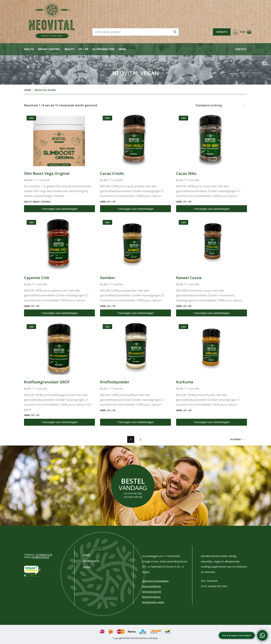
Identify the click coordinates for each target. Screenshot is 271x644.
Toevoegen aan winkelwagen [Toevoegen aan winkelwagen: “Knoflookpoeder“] (135, 422)
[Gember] (135, 244)
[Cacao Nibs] (212, 140)
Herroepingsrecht (152, 592)
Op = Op (111, 202)
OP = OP (83, 49)
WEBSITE (222, 32)
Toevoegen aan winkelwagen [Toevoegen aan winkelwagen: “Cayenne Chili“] (59, 313)
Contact (241, 49)
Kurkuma (185, 382)
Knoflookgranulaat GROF (47, 382)
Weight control (49, 49)
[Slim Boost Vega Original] (59, 140)
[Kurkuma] (212, 348)
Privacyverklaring (151, 586)
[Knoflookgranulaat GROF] (59, 348)
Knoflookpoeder (115, 382)
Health (29, 49)
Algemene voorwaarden (155, 581)
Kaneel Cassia (189, 278)
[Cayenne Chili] (59, 244)
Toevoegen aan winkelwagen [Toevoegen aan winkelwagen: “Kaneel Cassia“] (212, 313)
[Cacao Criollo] (135, 140)
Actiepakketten (103, 49)
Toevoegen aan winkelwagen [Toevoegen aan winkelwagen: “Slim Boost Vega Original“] (59, 209)
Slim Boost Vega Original (47, 173)
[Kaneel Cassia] (212, 244)
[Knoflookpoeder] (135, 348)
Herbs (122, 49)
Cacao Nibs (186, 173)
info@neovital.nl (40, 557)
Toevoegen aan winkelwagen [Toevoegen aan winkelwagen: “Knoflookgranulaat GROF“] (59, 422)
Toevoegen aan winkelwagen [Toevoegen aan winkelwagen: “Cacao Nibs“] (212, 209)
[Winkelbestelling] (220, 105)
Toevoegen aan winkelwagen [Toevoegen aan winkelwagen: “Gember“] (135, 313)
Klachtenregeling (151, 597)
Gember (108, 278)
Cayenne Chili (37, 278)
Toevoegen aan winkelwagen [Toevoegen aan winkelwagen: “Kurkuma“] (212, 422)
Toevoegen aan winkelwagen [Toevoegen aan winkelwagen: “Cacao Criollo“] (135, 209)
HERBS (103, 202)
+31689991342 (44, 555)
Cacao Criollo (112, 173)
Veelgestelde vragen (153, 602)
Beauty (69, 49)
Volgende (237, 439)
